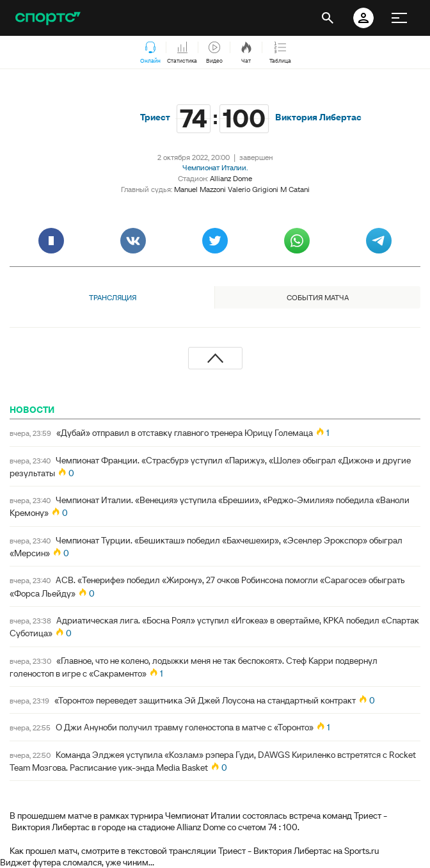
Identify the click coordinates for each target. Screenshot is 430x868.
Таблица (280, 53)
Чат (246, 53)
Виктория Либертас (318, 117)
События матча (318, 297)
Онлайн (150, 53)
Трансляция (113, 297)
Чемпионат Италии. (215, 167)
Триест (155, 117)
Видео (214, 53)
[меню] (399, 18)
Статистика (182, 53)
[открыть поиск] (328, 18)
